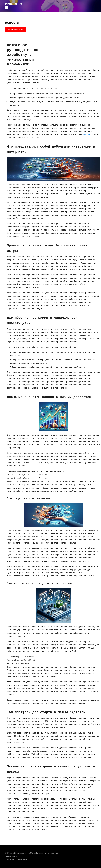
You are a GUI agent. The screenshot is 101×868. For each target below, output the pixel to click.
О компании (11, 856)
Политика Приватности (16, 860)
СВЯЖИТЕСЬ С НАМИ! (16, 29)
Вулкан (86, 135)
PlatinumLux (13, 4)
